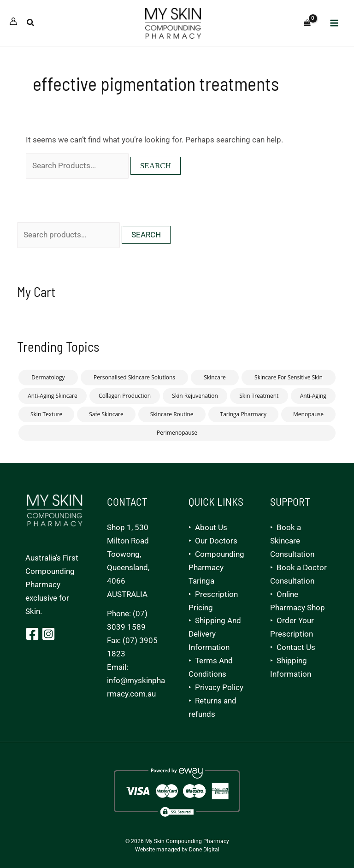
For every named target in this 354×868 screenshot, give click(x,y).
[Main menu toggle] (335, 24)
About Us (211, 528)
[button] (31, 25)
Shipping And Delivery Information (215, 635)
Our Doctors (216, 541)
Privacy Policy (219, 688)
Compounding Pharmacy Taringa (216, 568)
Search (146, 237)
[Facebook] (32, 634)
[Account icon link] (13, 23)
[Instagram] (48, 634)
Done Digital (204, 850)
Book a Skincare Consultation (292, 541)
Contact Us (296, 648)
